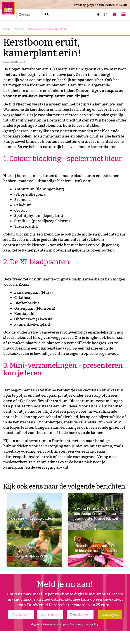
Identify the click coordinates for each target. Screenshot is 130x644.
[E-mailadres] (80, 614)
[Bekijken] (114, 14)
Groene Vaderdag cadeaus (34, 518)
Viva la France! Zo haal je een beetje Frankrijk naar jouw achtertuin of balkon (96, 514)
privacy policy (90, 624)
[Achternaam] (50, 614)
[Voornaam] (21, 614)
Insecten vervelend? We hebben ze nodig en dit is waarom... (96, 551)
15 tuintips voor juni (34, 556)
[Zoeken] (34, 14)
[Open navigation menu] (123, 14)
